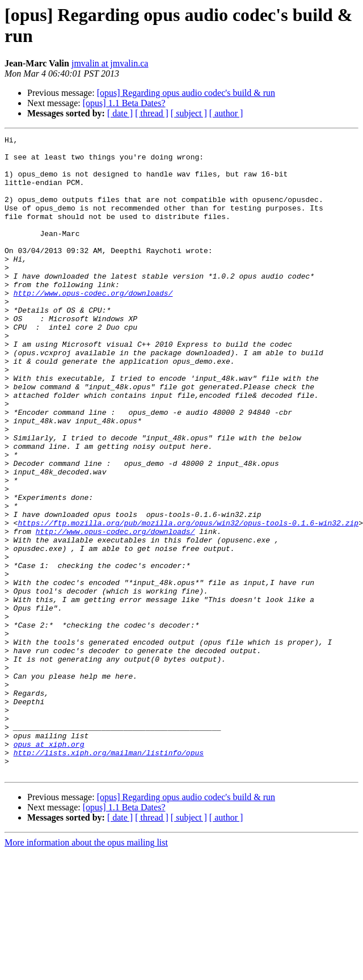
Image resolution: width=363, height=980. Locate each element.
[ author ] (226, 113)
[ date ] (120, 113)
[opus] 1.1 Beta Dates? (124, 103)
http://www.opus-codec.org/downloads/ (93, 325)
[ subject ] (189, 113)
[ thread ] (152, 113)
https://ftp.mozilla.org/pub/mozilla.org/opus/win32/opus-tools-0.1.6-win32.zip (188, 601)
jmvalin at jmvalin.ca (110, 63)
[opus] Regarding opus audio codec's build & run (186, 93)
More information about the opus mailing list (86, 970)
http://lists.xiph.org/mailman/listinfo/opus (109, 877)
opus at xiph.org (49, 867)
